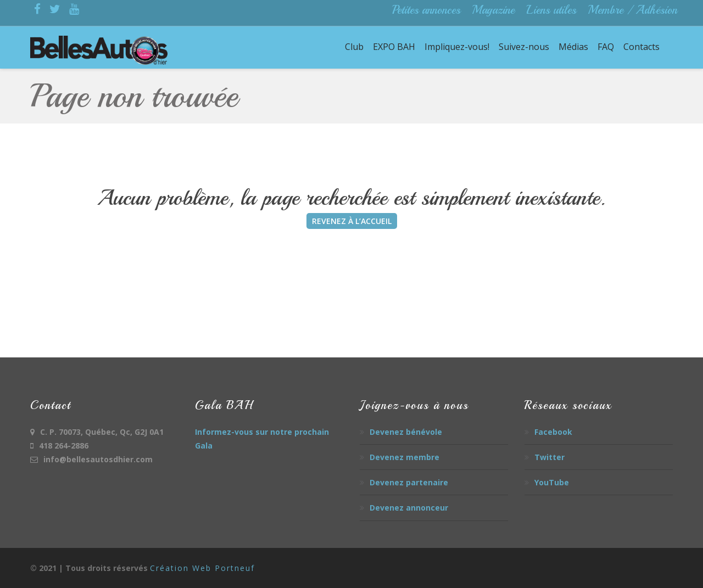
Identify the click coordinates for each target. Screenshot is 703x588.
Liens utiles (551, 10)
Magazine (493, 10)
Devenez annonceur (409, 508)
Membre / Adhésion (632, 10)
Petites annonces (426, 10)
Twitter (549, 457)
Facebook (553, 432)
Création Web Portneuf (202, 568)
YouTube (552, 482)
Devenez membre (404, 457)
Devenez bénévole (406, 432)
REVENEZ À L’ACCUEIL (352, 221)
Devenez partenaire (409, 482)
